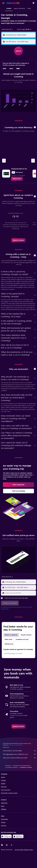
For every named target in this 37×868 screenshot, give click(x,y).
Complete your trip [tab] (22, 639)
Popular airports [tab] (26, 635)
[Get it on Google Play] (6, 836)
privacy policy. (5, 609)
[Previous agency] (4, 161)
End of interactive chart (3, 106)
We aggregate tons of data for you (19, 754)
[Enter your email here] (20, 593)
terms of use (26, 607)
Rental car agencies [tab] (11, 635)
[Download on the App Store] (18, 836)
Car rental (8, 766)
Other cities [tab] (8, 639)
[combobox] (7, 29)
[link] (17, 179)
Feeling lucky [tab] (9, 644)
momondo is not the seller (19, 751)
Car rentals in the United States (21, 766)
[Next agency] (33, 161)
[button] (3, 3)
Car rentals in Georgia (11, 767)
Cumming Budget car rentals (13, 654)
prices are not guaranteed (15, 745)
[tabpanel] (18, 101)
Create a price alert (16, 716)
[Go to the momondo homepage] (13, 3)
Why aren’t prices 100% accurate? (19, 758)
